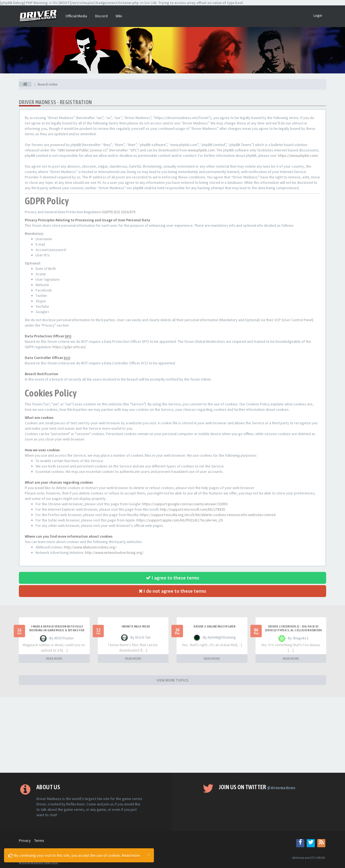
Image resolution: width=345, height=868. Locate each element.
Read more (131, 855)
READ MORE (54, 658)
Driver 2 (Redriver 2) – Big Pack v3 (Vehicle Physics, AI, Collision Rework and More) (294, 630)
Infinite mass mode (136, 626)
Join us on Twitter (257, 787)
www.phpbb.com (201, 150)
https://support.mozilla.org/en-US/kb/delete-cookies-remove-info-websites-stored (208, 515)
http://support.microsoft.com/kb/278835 (192, 509)
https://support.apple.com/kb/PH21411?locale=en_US (180, 520)
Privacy (25, 840)
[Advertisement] (172, 735)
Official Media (76, 16)
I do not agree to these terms (172, 591)
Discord (101, 16)
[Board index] (25, 84)
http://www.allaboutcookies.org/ (90, 547)
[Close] (149, 855)
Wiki (119, 16)
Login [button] (318, 15)
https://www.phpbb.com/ (298, 155)
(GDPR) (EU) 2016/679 (119, 212)
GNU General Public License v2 (82, 150)
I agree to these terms (172, 578)
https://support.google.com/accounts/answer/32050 (185, 504)
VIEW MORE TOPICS (172, 680)
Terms (39, 840)
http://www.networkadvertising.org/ (114, 552)
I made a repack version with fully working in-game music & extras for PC (57, 630)
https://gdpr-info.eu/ (69, 347)
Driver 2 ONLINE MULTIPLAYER (215, 626)
